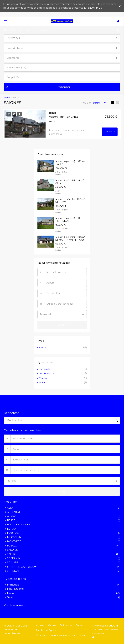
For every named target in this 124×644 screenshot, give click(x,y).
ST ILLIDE (13, 562)
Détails (110, 131)
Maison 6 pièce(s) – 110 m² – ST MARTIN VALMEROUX (71, 238)
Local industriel (47, 373)
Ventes (51, 625)
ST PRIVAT (13, 571)
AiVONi (114, 626)
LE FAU (11, 529)
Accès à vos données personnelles (55, 635)
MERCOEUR (14, 537)
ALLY (10, 508)
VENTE (43, 347)
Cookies (82, 635)
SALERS (12, 554)
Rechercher (38, 87)
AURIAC (12, 516)
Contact (78, 625)
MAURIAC (13, 533)
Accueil (40, 625)
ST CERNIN (14, 558)
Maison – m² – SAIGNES (64, 117)
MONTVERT (14, 541)
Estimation (64, 625)
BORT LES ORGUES (19, 524)
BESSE (11, 520)
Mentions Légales (46, 630)
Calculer (62, 325)
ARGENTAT (14, 512)
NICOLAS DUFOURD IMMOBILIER (68, 130)
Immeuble (45, 369)
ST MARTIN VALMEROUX (22, 567)
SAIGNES (12, 550)
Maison (43, 378)
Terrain (43, 382)
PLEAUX (12, 545)
